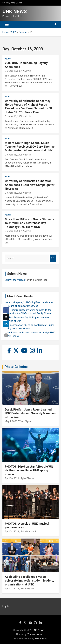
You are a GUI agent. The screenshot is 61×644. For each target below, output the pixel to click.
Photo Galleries (16, 367)
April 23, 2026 (12, 589)
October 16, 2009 (14, 71)
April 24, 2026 (12, 532)
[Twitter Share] (6, 317)
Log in (6, 606)
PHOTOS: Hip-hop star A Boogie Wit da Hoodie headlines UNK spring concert (29, 470)
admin (28, 71)
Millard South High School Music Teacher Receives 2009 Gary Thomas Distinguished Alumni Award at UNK (30, 147)
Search (53, 258)
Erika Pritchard (28, 532)
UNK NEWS (15, 11)
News (8, 59)
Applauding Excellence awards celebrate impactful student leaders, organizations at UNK (29, 581)
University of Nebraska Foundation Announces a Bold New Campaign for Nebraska (30, 185)
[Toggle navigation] (7, 24)
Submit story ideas (15, 280)
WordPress (41, 639)
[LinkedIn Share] (6, 324)
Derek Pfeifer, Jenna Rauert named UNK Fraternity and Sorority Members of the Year (30, 413)
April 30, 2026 (12, 478)
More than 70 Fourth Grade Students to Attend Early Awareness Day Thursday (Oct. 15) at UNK (30, 223)
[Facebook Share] (6, 310)
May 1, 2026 (11, 421)
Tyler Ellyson (26, 421)
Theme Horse (35, 634)
